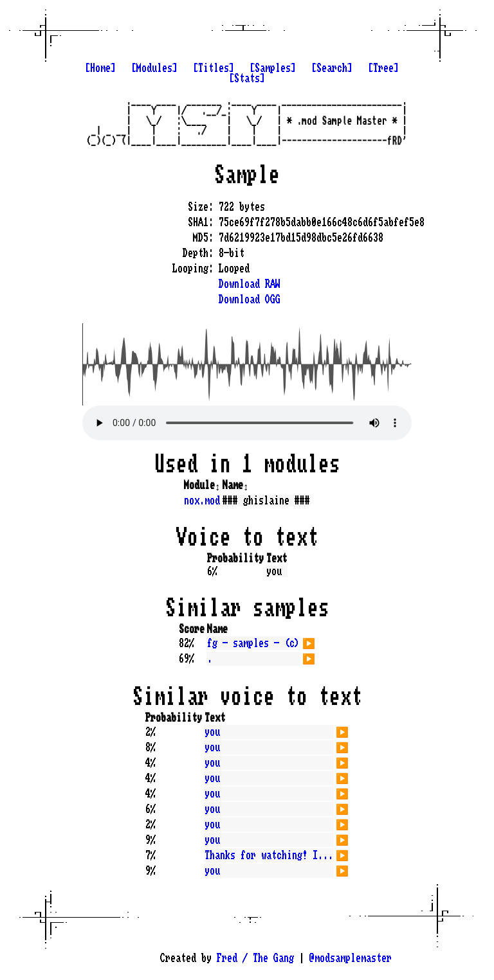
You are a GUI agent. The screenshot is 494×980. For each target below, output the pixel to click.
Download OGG (250, 299)
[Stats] (247, 78)
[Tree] (383, 68)
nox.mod (202, 501)
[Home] (100, 68)
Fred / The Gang (255, 958)
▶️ (309, 642)
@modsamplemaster (351, 958)
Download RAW (250, 284)
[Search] (332, 68)
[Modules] (154, 68)
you (212, 732)
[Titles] (214, 68)
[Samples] (273, 68)
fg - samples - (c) (253, 643)
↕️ (217, 485)
